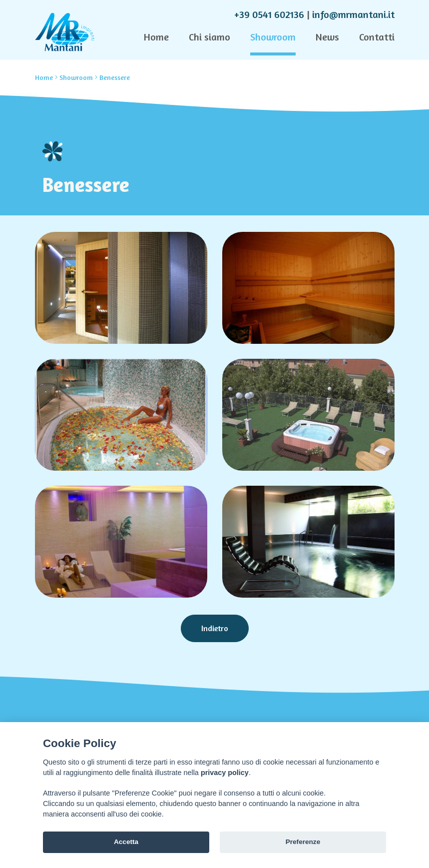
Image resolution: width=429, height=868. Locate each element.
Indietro (215, 628)
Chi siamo (210, 37)
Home (156, 37)
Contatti (377, 37)
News (327, 37)
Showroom (273, 37)
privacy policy (225, 773)
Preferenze (303, 842)
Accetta (126, 842)
